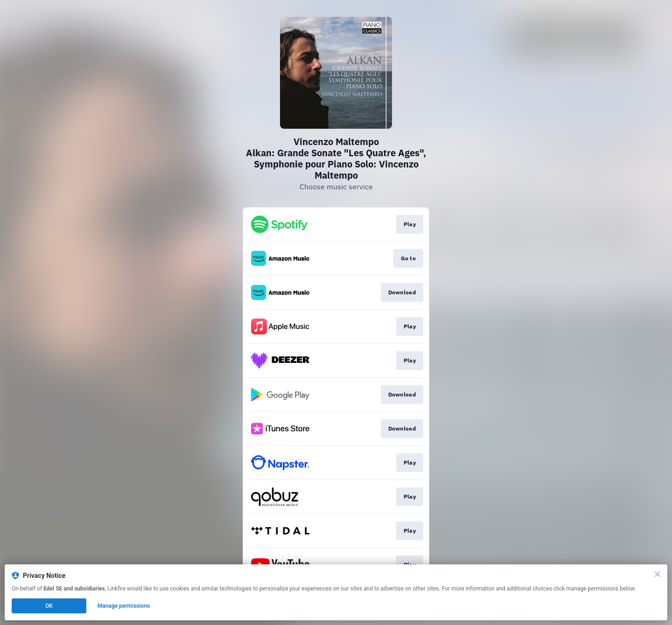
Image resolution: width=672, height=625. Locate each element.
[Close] (658, 574)
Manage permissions (124, 606)
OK (49, 606)
